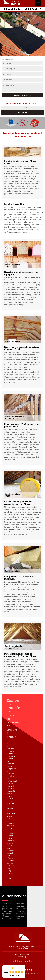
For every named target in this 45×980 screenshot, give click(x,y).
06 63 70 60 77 (33, 9)
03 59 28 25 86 (12, 9)
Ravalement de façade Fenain (7, 912)
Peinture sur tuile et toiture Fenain (22, 910)
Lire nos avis (14, 975)
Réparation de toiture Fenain (7, 917)
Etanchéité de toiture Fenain (21, 905)
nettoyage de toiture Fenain (21, 915)
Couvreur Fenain (22, 919)
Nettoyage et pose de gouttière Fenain (8, 906)
